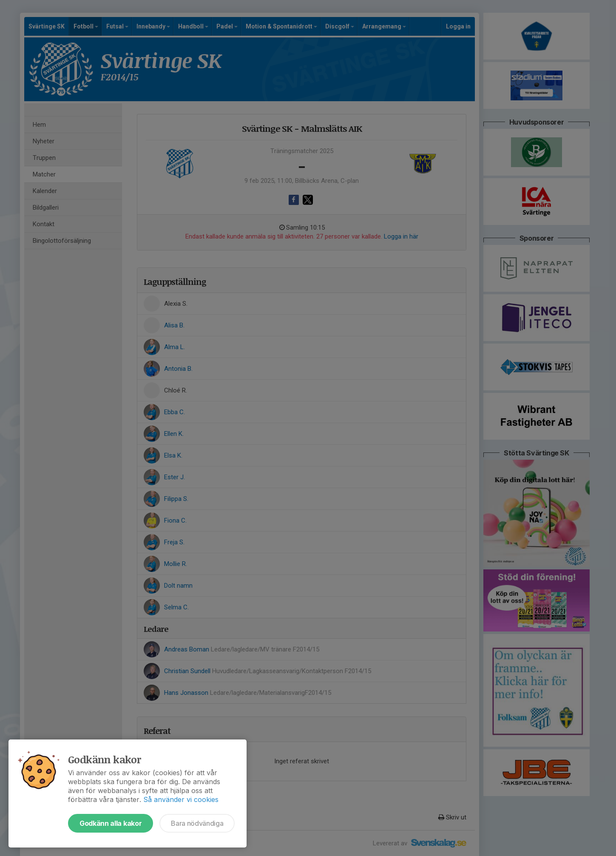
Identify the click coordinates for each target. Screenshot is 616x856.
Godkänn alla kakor (111, 823)
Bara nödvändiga (197, 823)
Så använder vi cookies (181, 799)
